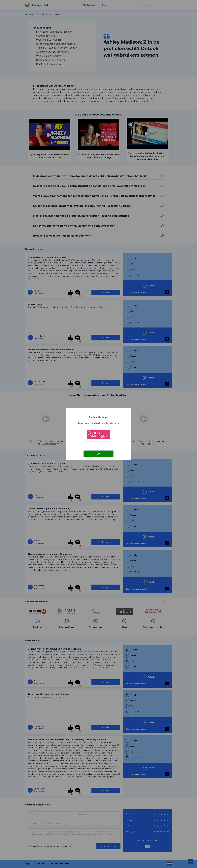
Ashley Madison (98, 417)
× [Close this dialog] (194, 3)
